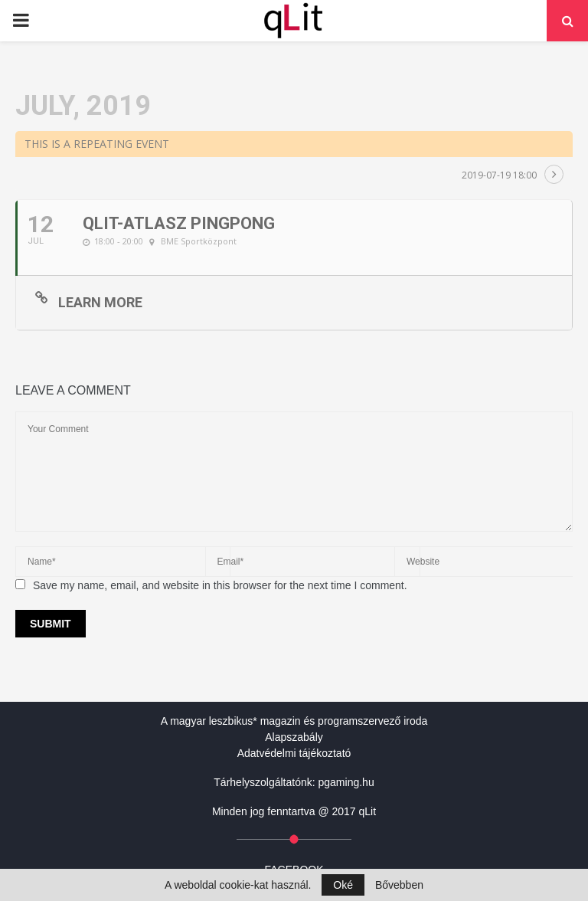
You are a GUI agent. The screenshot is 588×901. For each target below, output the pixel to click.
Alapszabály (294, 737)
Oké (343, 885)
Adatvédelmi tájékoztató (294, 753)
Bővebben (399, 885)
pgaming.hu (346, 782)
